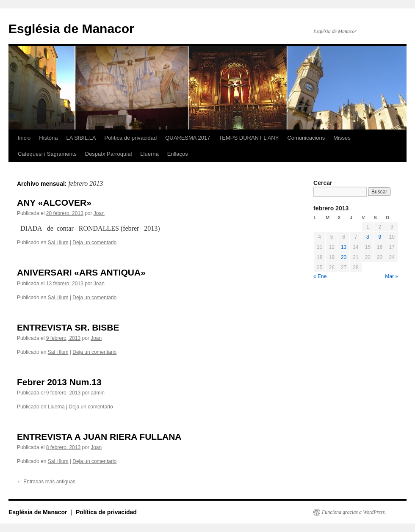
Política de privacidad (131, 138)
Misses (342, 138)
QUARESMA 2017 (188, 138)
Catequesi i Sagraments (47, 154)
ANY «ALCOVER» (54, 203)
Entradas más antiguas (46, 482)
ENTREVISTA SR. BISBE (68, 327)
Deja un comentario (94, 243)
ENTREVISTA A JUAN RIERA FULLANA (99, 437)
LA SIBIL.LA (81, 138)
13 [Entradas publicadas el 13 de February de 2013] (344, 247)
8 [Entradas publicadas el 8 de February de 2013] (368, 237)
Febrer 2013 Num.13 (59, 382)
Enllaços (178, 154)
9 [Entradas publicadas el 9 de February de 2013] (380, 237)
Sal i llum (58, 243)
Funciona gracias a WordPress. (354, 512)
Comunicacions (306, 138)
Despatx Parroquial (109, 154)
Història (48, 138)
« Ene (320, 276)
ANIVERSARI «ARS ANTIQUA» (81, 272)
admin (98, 393)
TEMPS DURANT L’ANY (249, 138)
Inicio (24, 138)
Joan (99, 213)
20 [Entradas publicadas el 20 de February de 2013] (344, 257)
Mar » (391, 276)
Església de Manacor (71, 29)
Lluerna (149, 154)
